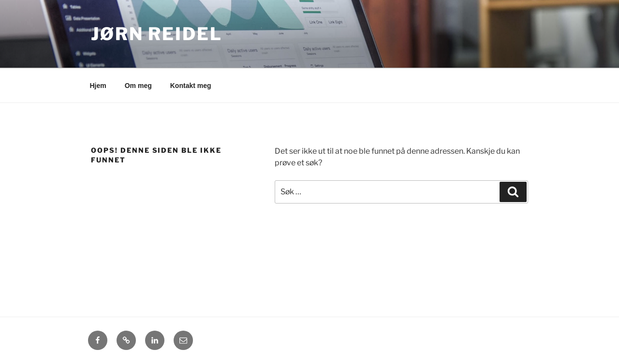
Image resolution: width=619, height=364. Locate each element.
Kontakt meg (191, 86)
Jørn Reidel (157, 34)
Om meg (138, 86)
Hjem (98, 86)
